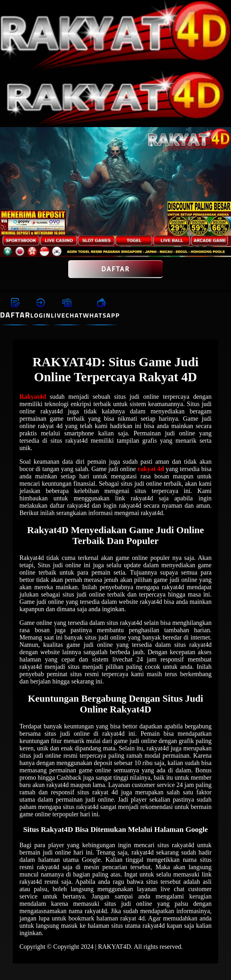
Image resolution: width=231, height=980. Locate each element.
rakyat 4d (151, 469)
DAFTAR (116, 269)
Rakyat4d (33, 397)
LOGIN (40, 315)
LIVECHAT (67, 315)
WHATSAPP (101, 315)
